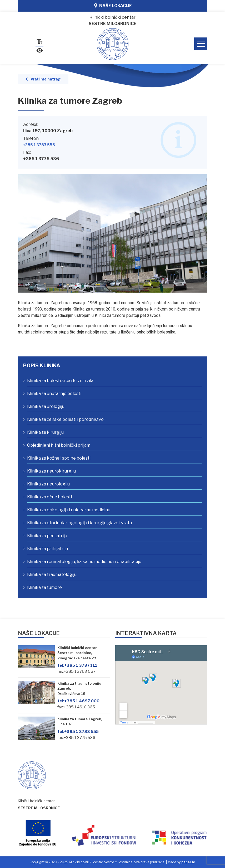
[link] (143, 315)
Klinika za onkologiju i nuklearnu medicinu (69, 510)
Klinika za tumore (44, 587)
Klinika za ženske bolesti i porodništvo (65, 419)
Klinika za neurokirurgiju (51, 471)
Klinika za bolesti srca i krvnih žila (60, 381)
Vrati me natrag (46, 79)
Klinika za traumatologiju (52, 574)
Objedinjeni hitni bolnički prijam (59, 445)
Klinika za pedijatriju (47, 536)
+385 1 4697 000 (78, 701)
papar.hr (188, 862)
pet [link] (143, 315)
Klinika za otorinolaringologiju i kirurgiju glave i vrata (79, 523)
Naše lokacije (116, 6)
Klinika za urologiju (46, 406)
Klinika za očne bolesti (49, 497)
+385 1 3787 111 (77, 665)
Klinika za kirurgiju (45, 432)
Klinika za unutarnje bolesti (54, 394)
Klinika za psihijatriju (47, 549)
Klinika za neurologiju (48, 484)
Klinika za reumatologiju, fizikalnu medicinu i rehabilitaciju (84, 562)
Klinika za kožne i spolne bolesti (59, 458)
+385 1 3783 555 (39, 145)
